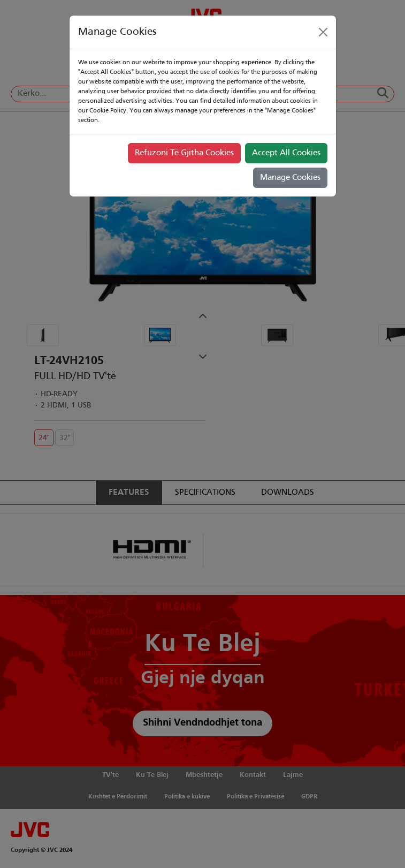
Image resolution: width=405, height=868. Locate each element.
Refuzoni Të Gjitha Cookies (184, 153)
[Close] (323, 32)
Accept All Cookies (286, 153)
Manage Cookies (290, 178)
